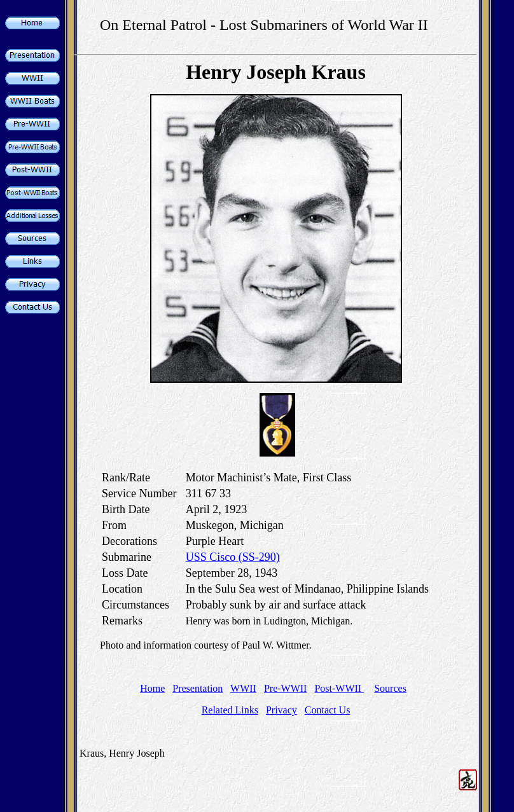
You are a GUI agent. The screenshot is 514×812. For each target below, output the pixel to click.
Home (152, 688)
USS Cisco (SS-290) (233, 557)
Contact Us (328, 710)
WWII (243, 688)
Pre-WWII (286, 688)
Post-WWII (339, 688)
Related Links (230, 710)
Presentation (198, 688)
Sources (390, 688)
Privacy (281, 710)
